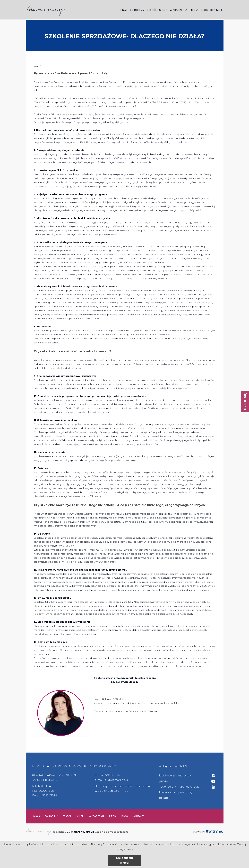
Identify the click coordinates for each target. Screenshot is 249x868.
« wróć (37, 66)
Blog (204, 10)
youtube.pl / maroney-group (179, 787)
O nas (123, 10)
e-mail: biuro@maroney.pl (113, 780)
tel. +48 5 (101, 775)
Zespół (152, 10)
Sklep (163, 10)
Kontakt (216, 10)
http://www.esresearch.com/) (120, 106)
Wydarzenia (178, 10)
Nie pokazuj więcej (124, 860)
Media (194, 10)
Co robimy (137, 10)
